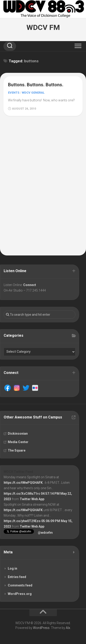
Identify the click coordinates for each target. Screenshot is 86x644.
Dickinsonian (18, 434)
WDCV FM (43, 27)
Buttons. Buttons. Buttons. (36, 85)
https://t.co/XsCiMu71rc (22, 494)
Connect (30, 285)
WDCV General (33, 93)
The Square (17, 450)
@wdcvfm (45, 533)
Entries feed (17, 577)
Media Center (18, 442)
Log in (12, 568)
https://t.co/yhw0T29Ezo (22, 521)
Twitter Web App (32, 499)
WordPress (41, 628)
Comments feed (20, 585)
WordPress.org (20, 594)
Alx (68, 628)
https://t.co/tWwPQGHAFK (23, 483)
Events (14, 93)
